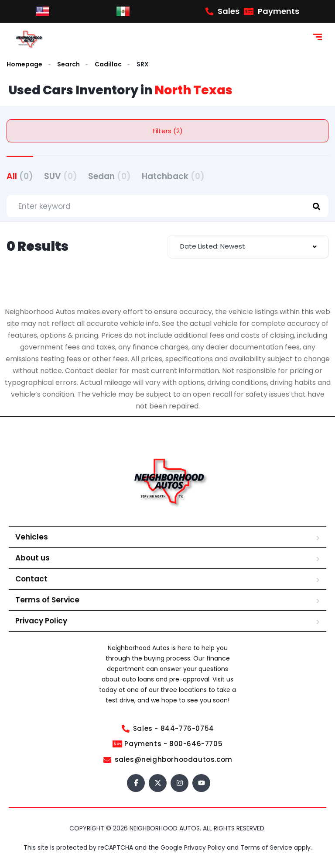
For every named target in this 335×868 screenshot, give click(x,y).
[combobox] (248, 247)
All (20, 176)
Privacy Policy (41, 621)
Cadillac (108, 64)
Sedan (109, 176)
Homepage (24, 64)
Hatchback (173, 176)
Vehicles (32, 537)
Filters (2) (168, 131)
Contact (31, 579)
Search (68, 64)
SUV (61, 176)
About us (32, 558)
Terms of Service (47, 600)
